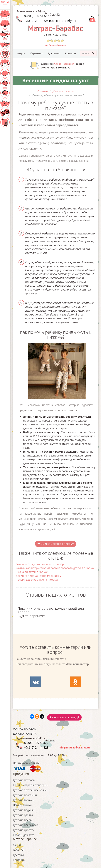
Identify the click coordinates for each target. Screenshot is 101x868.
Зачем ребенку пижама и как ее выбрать (42, 564)
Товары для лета (24, 835)
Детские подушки (24, 810)
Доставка (54, 53)
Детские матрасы (24, 780)
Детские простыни (25, 795)
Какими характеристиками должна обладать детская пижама (55, 568)
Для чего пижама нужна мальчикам (39, 576)
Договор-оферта (25, 734)
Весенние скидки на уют (56, 80)
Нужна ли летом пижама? (32, 572)
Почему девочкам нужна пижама (37, 580)
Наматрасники (22, 805)
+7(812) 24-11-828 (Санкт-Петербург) (50, 21)
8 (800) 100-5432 (35, 16)
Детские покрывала (26, 825)
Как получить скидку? (64, 717)
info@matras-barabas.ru (74, 747)
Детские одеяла (23, 815)
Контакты (71, 53)
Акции (21, 53)
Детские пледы (23, 820)
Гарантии (36, 53)
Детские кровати (24, 830)
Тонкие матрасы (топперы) (30, 785)
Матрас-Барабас (24, 729)
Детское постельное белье (30, 790)
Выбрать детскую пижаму (56, 544)
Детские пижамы (24, 800)
